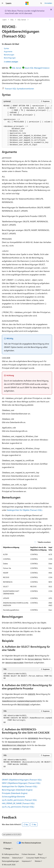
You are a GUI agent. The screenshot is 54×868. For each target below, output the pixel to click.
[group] (27, 125)
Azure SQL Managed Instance (37, 68)
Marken (38, 861)
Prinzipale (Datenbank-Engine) (15, 793)
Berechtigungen (10, 58)
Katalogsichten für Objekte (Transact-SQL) (25, 510)
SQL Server (22, 20)
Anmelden (48, 3)
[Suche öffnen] (41, 3)
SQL (12, 20)
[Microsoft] (27, 3)
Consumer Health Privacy (36, 858)
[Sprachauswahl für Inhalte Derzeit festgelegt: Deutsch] (7, 843)
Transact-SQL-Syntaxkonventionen (19, 89)
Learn (4, 20)
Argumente (8, 51)
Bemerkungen (9, 55)
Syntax (6, 48)
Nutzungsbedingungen (10, 861)
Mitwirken (6, 858)
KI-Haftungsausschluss (10, 854)
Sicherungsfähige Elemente (13, 796)
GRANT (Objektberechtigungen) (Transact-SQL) (22, 780)
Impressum (26, 861)
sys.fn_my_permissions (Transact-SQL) (18, 807)
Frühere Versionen (28, 854)
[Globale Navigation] (2, 3)
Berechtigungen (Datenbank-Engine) (17, 790)
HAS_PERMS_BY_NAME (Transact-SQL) (18, 803)
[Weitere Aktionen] (50, 20)
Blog (40, 854)
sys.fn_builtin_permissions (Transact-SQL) (19, 800)
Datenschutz (17, 858)
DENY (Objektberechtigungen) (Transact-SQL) (21, 783)
